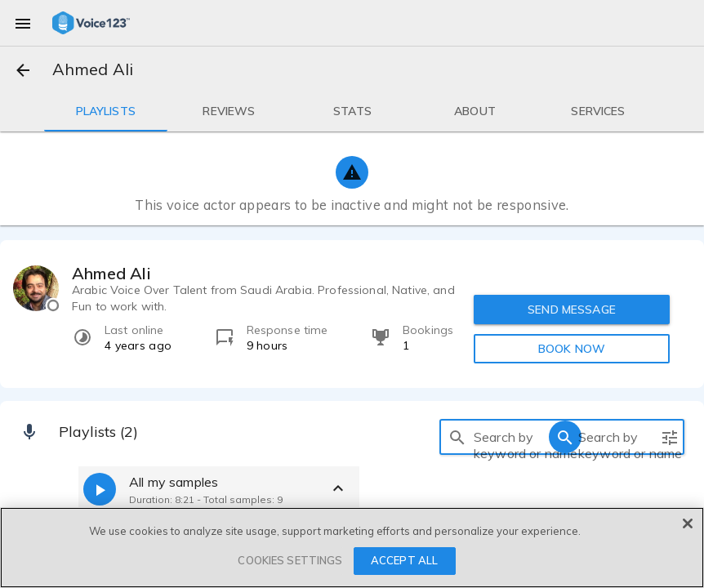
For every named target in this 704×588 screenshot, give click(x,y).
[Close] (688, 523)
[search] (457, 437)
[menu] (23, 23)
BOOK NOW (572, 349)
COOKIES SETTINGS (290, 560)
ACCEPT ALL (404, 560)
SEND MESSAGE (572, 310)
